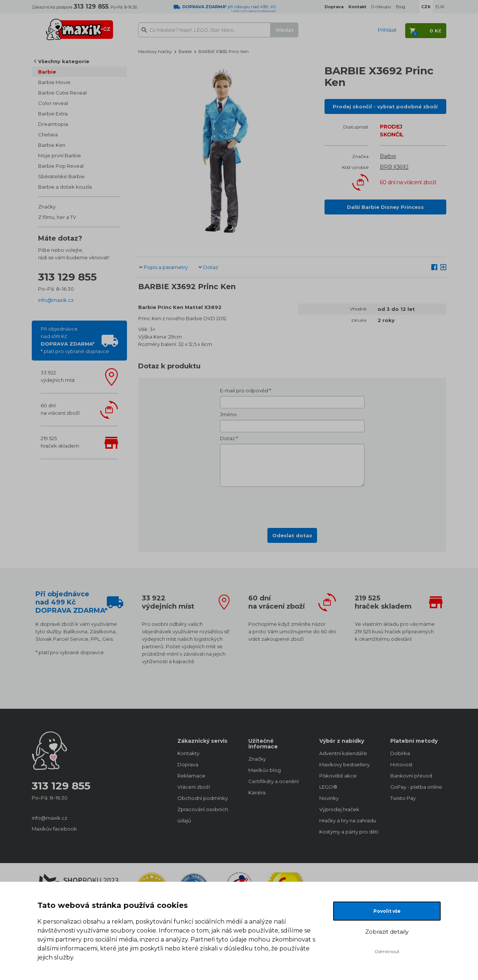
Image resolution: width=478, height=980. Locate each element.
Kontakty (188, 753)
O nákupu (381, 7)
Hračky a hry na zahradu (347, 820)
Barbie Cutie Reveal (62, 93)
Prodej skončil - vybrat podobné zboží (385, 106)
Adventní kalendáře (343, 753)
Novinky (329, 798)
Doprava (188, 764)
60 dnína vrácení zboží (60, 409)
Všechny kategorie (64, 61)
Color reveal (53, 103)
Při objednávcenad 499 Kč (75, 340)
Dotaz (211, 267)
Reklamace (191, 776)
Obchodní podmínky (203, 798)
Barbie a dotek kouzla (65, 187)
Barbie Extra (53, 114)
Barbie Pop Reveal (61, 166)
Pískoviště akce (338, 776)
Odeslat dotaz (292, 535)
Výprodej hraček (339, 809)
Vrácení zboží (194, 787)
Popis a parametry (166, 267)
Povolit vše (387, 911)
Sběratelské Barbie (61, 176)
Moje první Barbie (60, 155)
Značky (47, 207)
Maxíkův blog (265, 770)
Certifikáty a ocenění (274, 781)
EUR (440, 7)
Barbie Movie (54, 82)
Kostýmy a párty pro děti (347, 832)
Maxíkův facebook (54, 829)
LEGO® (328, 787)
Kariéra (257, 792)
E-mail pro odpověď (244, 390)
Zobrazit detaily (387, 932)
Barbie (47, 72)
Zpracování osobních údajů (203, 815)
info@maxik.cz (56, 300)
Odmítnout (387, 951)
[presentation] (292, 505)
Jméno (228, 414)
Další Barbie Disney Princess (385, 207)
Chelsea (48, 135)
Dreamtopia (53, 124)
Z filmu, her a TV (57, 217)
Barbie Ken (52, 145)
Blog (401, 7)
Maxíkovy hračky (155, 52)
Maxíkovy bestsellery (344, 764)
